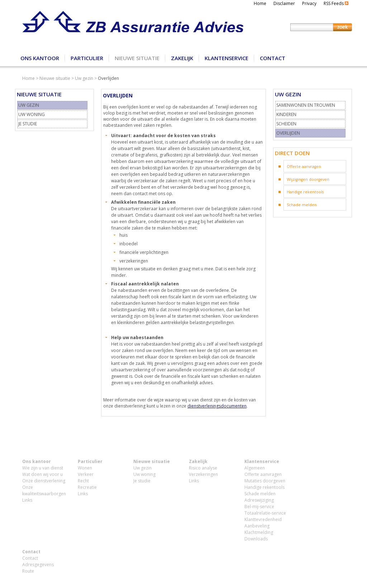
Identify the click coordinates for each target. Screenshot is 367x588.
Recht (83, 481)
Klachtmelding (259, 532)
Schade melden (302, 205)
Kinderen (286, 114)
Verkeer (86, 474)
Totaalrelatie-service (265, 513)
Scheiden (286, 124)
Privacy (309, 3)
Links (27, 500)
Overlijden (288, 133)
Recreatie (87, 487)
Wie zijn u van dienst (43, 468)
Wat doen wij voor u (42, 474)
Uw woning (32, 114)
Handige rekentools (305, 192)
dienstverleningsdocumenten (217, 406)
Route (28, 571)
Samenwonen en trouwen (306, 105)
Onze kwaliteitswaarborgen (44, 490)
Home (260, 3)
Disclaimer (284, 3)
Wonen (85, 468)
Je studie (28, 124)
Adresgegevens (38, 565)
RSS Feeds (336, 3)
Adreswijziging (259, 500)
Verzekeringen (203, 474)
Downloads (256, 539)
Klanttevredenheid (263, 519)
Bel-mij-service (259, 507)
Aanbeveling (257, 526)
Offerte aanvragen (304, 167)
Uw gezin (84, 78)
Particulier (87, 58)
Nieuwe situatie (137, 58)
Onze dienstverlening (44, 481)
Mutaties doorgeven (265, 481)
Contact (273, 58)
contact (140, 194)
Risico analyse (203, 468)
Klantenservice (227, 58)
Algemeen (255, 468)
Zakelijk (182, 58)
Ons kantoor (40, 58)
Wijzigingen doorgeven (308, 179)
